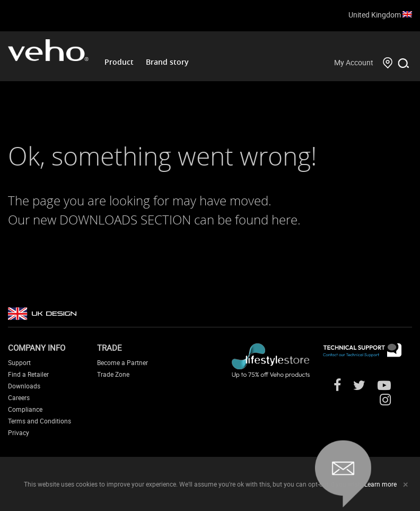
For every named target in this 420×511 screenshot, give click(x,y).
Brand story (167, 62)
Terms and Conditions (40, 421)
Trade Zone (113, 374)
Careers (19, 397)
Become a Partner (122, 362)
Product (119, 62)
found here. (268, 220)
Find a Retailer (28, 374)
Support (19, 362)
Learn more (380, 484)
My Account (354, 62)
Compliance (25, 409)
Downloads (24, 386)
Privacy (19, 432)
